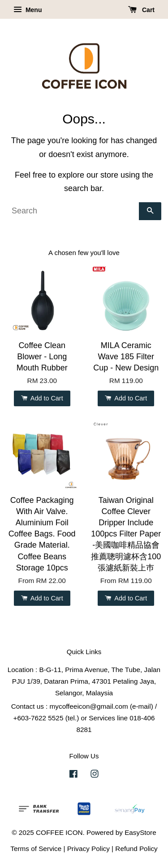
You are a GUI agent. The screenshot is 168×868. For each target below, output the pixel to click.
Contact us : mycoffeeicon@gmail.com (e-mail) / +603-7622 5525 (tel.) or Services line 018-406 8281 (84, 718)
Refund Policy (136, 849)
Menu (28, 10)
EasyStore (140, 832)
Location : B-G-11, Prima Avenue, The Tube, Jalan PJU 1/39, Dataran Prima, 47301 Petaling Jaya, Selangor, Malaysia (84, 681)
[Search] (73, 211)
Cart (141, 10)
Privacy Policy (88, 849)
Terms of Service (36, 849)
